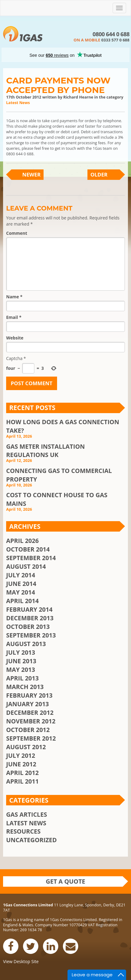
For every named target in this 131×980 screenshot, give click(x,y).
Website (15, 338)
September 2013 (31, 635)
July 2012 (21, 755)
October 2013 (28, 627)
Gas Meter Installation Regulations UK (45, 451)
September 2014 (31, 558)
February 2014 (29, 609)
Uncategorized (31, 840)
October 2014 (28, 549)
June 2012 (21, 764)
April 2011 (22, 781)
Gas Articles (27, 814)
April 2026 (22, 541)
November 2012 (31, 721)
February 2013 (29, 695)
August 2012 (26, 747)
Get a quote (65, 881)
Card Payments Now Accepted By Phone (58, 85)
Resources (23, 831)
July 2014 (21, 575)
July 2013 (21, 652)
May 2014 (21, 592)
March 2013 (25, 687)
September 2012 (31, 738)
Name (14, 297)
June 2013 (21, 661)
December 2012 (30, 713)
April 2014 (22, 601)
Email (14, 317)
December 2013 (30, 618)
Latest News (18, 103)
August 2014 (26, 566)
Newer (32, 174)
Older (99, 174)
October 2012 (28, 730)
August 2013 (26, 644)
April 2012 (22, 773)
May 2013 (21, 670)
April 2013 (22, 678)
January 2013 (27, 704)
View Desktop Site (21, 961)
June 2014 (21, 584)
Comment (17, 233)
